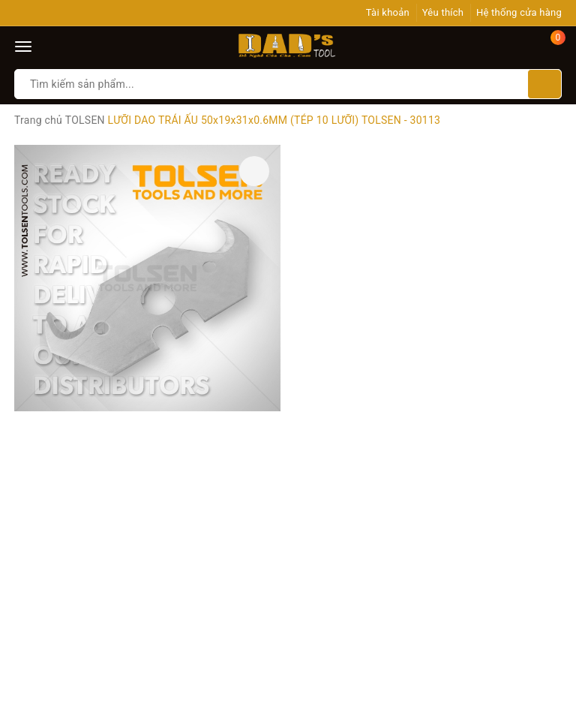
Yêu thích (443, 12)
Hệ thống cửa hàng (519, 12)
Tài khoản (388, 12)
